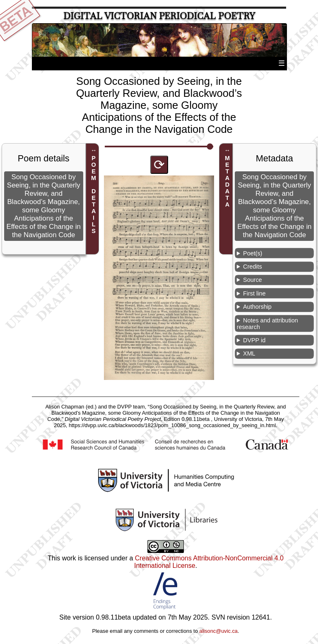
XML (249, 353)
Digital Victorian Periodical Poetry (159, 16)
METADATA (227, 181)
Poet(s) (253, 253)
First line (254, 293)
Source (253, 280)
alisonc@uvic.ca (218, 631)
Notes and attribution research (267, 324)
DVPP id (254, 340)
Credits (253, 267)
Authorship (257, 307)
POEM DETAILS (94, 195)
